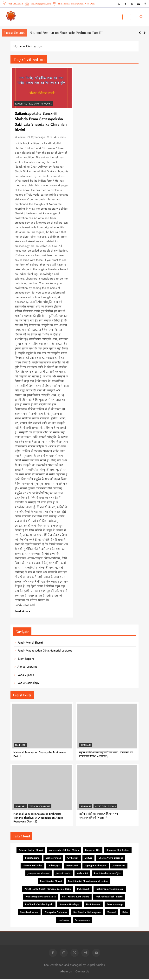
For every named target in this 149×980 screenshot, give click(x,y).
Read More (22, 612)
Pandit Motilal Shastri (30, 643)
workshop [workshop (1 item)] (64, 921)
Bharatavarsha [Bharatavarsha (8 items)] (32, 859)
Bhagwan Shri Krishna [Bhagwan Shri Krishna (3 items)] (118, 851)
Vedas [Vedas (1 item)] (125, 913)
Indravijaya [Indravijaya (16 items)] (54, 866)
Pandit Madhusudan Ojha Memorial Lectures (45, 651)
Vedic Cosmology (28, 684)
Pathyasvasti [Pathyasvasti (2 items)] (83, 890)
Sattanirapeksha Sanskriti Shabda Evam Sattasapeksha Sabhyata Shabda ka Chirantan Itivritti (41, 122)
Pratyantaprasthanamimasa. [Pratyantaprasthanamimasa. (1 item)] (110, 890)
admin (22, 138)
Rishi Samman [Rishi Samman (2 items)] (93, 905)
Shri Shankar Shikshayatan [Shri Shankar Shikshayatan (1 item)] (87, 913)
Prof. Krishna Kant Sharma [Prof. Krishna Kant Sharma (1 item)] (76, 897)
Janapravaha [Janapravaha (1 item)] (119, 866)
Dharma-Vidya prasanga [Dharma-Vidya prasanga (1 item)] (111, 859)
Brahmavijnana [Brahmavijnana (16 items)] (53, 859)
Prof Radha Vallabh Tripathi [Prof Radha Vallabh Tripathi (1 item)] (39, 905)
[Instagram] (145, 4)
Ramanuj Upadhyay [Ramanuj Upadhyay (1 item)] (70, 905)
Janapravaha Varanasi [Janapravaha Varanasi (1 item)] (39, 874)
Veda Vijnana (26, 676)
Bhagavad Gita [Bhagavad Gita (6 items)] (93, 851)
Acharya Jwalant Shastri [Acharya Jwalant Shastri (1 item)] (31, 851)
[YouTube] (119, 4)
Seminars (20, 746)
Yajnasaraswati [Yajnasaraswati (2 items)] (82, 921)
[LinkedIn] (139, 4)
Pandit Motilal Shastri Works (33, 104)
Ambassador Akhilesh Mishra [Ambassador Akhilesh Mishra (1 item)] (64, 851)
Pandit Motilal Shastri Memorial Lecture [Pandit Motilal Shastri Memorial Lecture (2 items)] (88, 882)
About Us (66, 972)
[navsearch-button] (142, 17)
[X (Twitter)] (132, 4)
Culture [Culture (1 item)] (88, 859)
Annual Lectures (27, 667)
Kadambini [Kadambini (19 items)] (82, 874)
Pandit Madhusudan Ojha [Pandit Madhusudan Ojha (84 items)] (107, 874)
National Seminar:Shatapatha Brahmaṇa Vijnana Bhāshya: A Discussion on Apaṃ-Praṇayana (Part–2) (38, 818)
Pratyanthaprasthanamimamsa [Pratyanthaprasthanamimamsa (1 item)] (41, 897)
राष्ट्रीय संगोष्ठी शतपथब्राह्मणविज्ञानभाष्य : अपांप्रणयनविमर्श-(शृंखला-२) (99, 816)
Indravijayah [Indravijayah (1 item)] (72, 866)
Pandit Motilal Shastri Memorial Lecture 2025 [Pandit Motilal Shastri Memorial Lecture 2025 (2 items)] (48, 890)
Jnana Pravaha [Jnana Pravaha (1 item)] (63, 874)
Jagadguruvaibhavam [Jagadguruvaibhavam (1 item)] (96, 866)
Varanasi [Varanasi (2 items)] (111, 913)
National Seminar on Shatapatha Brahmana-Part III (66, 33)
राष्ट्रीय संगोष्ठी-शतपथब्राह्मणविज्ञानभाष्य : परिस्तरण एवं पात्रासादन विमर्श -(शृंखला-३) (106, 755)
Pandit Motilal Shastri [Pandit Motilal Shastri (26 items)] (51, 882)
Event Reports (26, 659)
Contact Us (82, 972)
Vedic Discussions (40, 807)
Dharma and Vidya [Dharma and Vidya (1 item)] (32, 866)
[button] (144, 33)
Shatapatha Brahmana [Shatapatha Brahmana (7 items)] (56, 913)
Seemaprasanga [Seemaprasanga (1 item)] (115, 905)
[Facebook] (125, 4)
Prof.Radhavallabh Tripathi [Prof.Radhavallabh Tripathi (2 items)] (109, 897)
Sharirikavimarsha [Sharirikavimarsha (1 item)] (29, 913)
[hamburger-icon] (127, 17)
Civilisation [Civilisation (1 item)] (73, 859)
